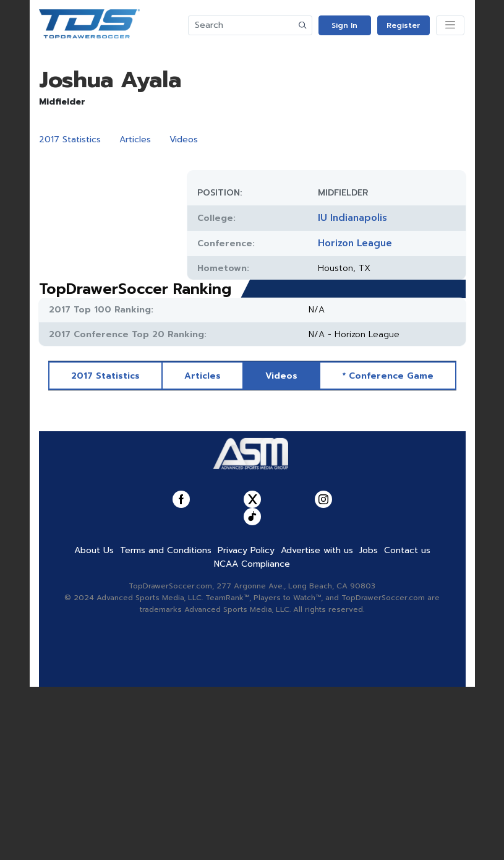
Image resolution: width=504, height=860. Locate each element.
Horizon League (355, 243)
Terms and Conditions (166, 724)
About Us (94, 724)
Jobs (369, 724)
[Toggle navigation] (450, 25)
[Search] (241, 25)
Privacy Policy (246, 724)
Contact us (407, 724)
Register (403, 25)
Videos (184, 140)
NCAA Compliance (252, 737)
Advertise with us (317, 724)
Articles (135, 140)
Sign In (344, 25)
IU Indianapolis (352, 218)
